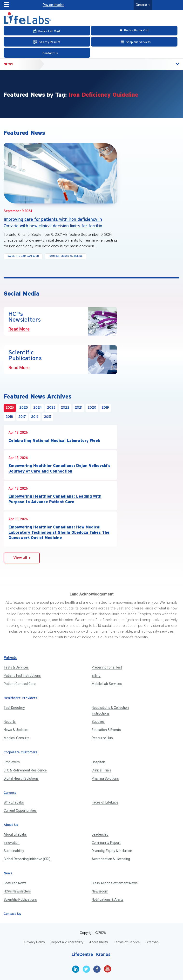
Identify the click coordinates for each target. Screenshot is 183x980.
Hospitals (99, 762)
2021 (78, 408)
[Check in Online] (134, 31)
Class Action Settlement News (115, 883)
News (8, 64)
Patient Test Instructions (22, 676)
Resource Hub (102, 738)
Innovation (12, 843)
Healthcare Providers (20, 698)
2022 (65, 408)
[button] (7, 3)
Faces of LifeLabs (105, 802)
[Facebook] (97, 969)
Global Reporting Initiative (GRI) (27, 859)
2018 (9, 417)
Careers (10, 793)
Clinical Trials (101, 770)
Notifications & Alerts (108, 899)
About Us (11, 825)
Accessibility (99, 942)
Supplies (98, 722)
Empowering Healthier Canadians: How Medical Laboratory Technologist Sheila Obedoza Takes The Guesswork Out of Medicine (59, 532)
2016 (35, 417)
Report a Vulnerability (67, 942)
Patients (10, 658)
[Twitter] (86, 969)
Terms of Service (127, 942)
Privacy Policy (35, 942)
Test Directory (14, 708)
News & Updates (16, 730)
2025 (24, 408)
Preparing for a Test (107, 667)
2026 (10, 408)
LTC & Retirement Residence (25, 770)
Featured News (15, 883)
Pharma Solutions (105, 778)
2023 (51, 408)
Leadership (100, 834)
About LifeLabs (15, 834)
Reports (10, 722)
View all (22, 558)
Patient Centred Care (20, 684)
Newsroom (100, 891)
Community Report (106, 843)
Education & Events (106, 730)
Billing (96, 676)
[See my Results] (47, 42)
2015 (48, 417)
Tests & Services (16, 667)
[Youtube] (108, 969)
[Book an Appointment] (47, 31)
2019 (105, 408)
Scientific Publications (20, 899)
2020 (92, 408)
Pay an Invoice (54, 5)
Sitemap (152, 942)
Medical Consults (17, 738)
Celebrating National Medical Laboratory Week (54, 440)
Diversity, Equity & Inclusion (112, 851)
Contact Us (12, 914)
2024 (37, 408)
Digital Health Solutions (21, 778)
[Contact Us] (47, 53)
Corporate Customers (20, 753)
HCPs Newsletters (17, 891)
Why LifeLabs (14, 802)
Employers (12, 762)
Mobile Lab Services (107, 684)
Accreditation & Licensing (111, 859)
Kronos (103, 954)
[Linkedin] (76, 969)
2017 (22, 417)
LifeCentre (82, 954)
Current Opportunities (20, 811)
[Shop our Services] (134, 42)
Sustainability (14, 851)
